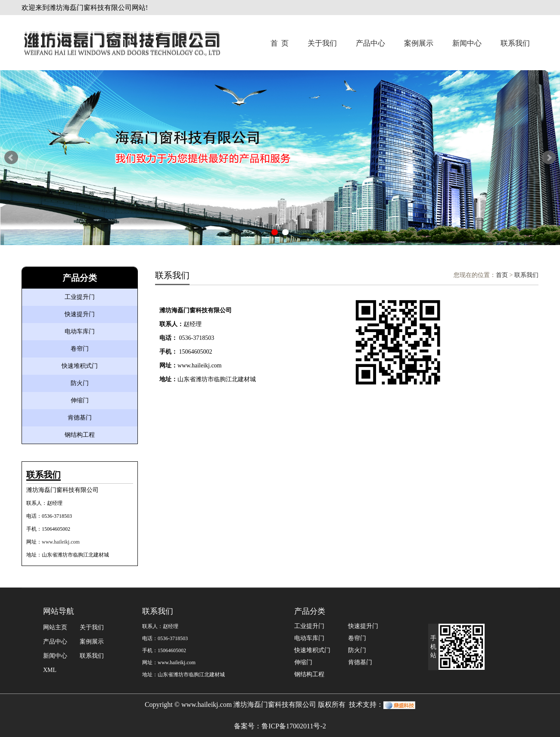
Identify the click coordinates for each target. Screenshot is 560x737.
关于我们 (322, 43)
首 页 (280, 43)
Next (549, 158)
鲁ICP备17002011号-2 (294, 726)
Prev (11, 158)
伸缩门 (80, 400)
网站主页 (55, 627)
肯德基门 (80, 418)
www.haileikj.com (61, 542)
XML (50, 670)
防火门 (80, 383)
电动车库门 (80, 331)
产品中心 (370, 43)
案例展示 (419, 43)
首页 (502, 275)
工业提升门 (80, 297)
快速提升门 (80, 314)
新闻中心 (467, 43)
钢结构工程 (80, 435)
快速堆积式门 (80, 366)
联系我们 (515, 43)
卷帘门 (80, 349)
